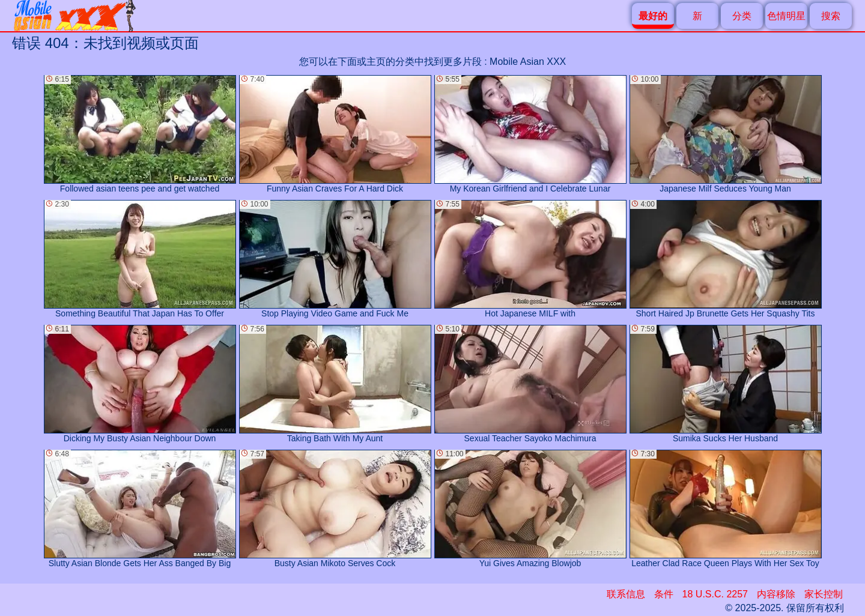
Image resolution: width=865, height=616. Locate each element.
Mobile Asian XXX (528, 62)
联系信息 (626, 594)
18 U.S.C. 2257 (715, 594)
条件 (664, 594)
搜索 (831, 16)
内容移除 (776, 594)
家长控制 (824, 594)
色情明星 (786, 16)
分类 (742, 16)
